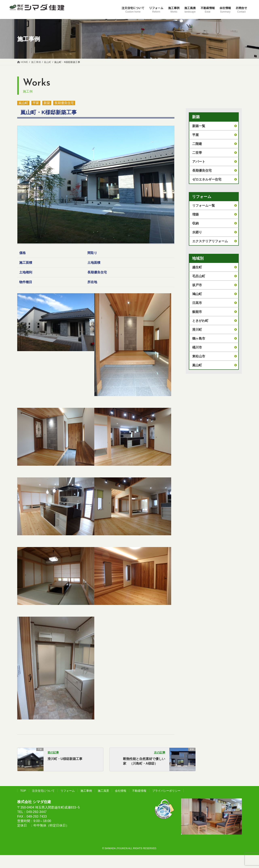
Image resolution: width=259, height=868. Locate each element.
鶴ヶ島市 (199, 338)
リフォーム (68, 791)
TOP (23, 791)
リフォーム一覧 (204, 206)
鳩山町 (197, 294)
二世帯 (197, 153)
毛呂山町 (199, 276)
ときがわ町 (200, 321)
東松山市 (199, 356)
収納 (195, 223)
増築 (195, 214)
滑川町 (197, 330)
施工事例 (86, 791)
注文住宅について (43, 791)
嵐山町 (23, 103)
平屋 (195, 135)
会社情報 (121, 791)
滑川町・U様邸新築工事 (65, 759)
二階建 (197, 144)
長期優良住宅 (64, 103)
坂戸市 (197, 285)
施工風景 (103, 791)
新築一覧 (199, 126)
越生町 (197, 267)
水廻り (197, 232)
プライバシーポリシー (166, 791)
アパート (199, 162)
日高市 (197, 303)
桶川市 (197, 347)
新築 (47, 103)
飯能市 (197, 312)
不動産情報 (139, 791)
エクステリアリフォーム (210, 241)
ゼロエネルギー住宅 (207, 179)
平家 (36, 103)
